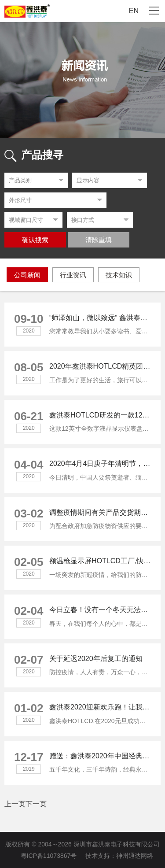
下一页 (36, 804)
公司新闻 (27, 275)
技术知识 (119, 275)
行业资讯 (73, 275)
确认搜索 (35, 240)
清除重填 (99, 240)
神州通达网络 (135, 856)
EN (134, 11)
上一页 (15, 804)
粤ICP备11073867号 (49, 856)
